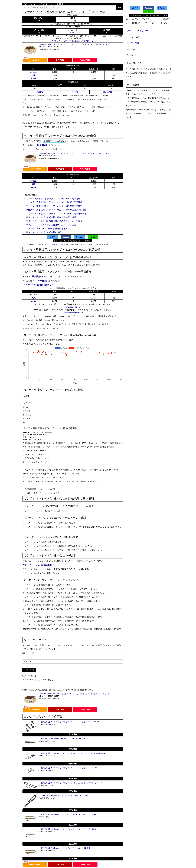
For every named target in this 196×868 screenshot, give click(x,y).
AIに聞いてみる (29, 670)
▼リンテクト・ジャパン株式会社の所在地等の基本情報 (50, 217)
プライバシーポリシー (137, 31)
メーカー (34, 4)
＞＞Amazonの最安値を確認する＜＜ (39, 285)
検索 (120, 8)
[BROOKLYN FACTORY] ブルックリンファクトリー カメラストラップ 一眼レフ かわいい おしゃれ (74, 44)
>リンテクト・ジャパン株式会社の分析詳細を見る (73, 41)
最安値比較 (73, 734)
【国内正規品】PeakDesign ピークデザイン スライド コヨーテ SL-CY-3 (65, 848)
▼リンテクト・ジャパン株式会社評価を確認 (46, 229)
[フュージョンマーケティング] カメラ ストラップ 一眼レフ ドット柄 (64, 796)
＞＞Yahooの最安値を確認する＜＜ (73, 313)
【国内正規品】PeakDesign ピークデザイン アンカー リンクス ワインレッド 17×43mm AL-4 (72, 753)
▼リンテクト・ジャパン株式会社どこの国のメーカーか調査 (53, 221)
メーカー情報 (133, 43)
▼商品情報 (39, 92)
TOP (25, 4)
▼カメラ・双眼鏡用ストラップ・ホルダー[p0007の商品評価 (53, 202)
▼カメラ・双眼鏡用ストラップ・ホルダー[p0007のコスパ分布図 (55, 210)
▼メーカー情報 (73, 92)
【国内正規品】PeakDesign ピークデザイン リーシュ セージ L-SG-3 (64, 739)
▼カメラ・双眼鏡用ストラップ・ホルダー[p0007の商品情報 (52, 199)
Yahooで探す (85, 60)
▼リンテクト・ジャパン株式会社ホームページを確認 (50, 225)
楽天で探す (60, 60)
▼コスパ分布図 (106, 92)
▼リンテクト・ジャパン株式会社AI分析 (43, 232)
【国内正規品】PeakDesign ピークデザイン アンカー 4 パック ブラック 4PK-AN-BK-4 (70, 722)
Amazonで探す (35, 60)
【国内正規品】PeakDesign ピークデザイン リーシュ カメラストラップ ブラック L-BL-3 (71, 783)
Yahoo (34, 79)
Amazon (34, 72)
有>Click (73, 32)
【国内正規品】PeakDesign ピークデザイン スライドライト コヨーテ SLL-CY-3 (68, 814)
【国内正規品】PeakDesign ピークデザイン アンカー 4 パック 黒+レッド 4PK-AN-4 (69, 768)
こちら (52, 244)
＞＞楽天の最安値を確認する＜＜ (73, 307)
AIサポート (132, 55)
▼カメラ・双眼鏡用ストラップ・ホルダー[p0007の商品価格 (53, 206)
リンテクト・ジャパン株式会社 (52, 4)
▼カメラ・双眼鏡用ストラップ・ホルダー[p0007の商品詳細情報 (55, 214)
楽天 (34, 75)
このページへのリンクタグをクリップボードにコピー (73, 241)
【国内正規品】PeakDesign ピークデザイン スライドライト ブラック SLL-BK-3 (68, 829)
